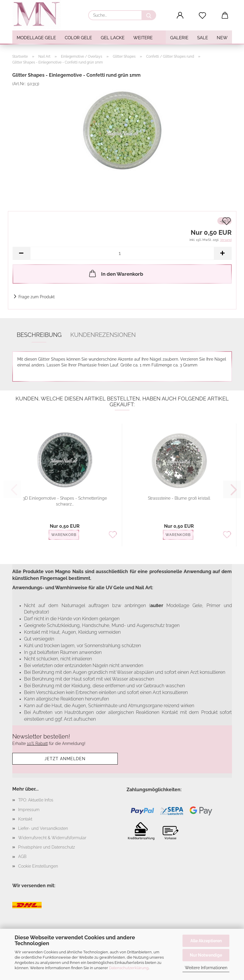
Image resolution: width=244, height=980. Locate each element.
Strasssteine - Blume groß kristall (179, 498)
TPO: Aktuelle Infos (36, 800)
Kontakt (25, 819)
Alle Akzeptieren (206, 941)
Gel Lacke (113, 38)
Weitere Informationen (206, 968)
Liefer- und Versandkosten (43, 828)
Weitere (143, 38)
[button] (180, 16)
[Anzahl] (122, 253)
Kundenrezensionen (103, 335)
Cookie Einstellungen (38, 866)
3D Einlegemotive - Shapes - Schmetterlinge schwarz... (65, 501)
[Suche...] (149, 15)
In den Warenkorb (116, 273)
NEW (222, 38)
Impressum (29, 810)
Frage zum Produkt (37, 297)
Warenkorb (64, 535)
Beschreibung (39, 335)
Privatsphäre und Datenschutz (47, 847)
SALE (203, 38)
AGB (22, 856)
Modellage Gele (36, 38)
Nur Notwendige (206, 955)
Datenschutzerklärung (129, 968)
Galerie (179, 38)
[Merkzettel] (203, 16)
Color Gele (78, 38)
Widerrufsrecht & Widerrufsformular (52, 838)
